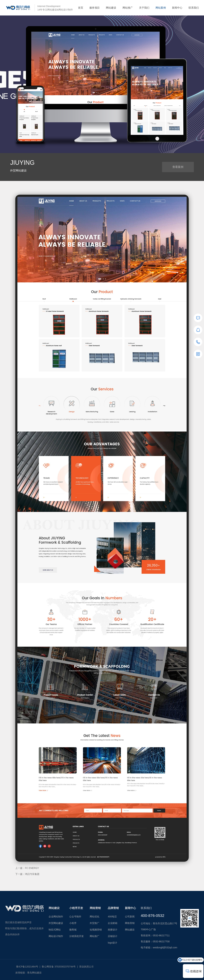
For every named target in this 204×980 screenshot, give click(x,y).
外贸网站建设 (56, 923)
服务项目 (95, 8)
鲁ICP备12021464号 (27, 967)
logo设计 (112, 943)
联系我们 (194, 8)
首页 (81, 8)
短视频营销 (96, 930)
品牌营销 (113, 908)
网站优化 (95, 917)
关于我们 (144, 8)
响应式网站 (55, 930)
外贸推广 (95, 923)
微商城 (73, 930)
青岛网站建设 (34, 973)
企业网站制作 (56, 917)
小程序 (73, 923)
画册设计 (113, 930)
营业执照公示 (86, 967)
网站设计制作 (56, 936)
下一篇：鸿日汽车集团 (27, 874)
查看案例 (178, 167)
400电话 (112, 917)
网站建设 (111, 8)
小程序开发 (76, 908)
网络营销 (95, 908)
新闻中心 (177, 8)
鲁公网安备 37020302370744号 (59, 967)
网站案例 (161, 8)
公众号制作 (75, 917)
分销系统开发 (76, 936)
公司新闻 (130, 917)
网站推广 (128, 8)
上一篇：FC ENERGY (27, 868)
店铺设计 (113, 936)
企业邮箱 (113, 923)
